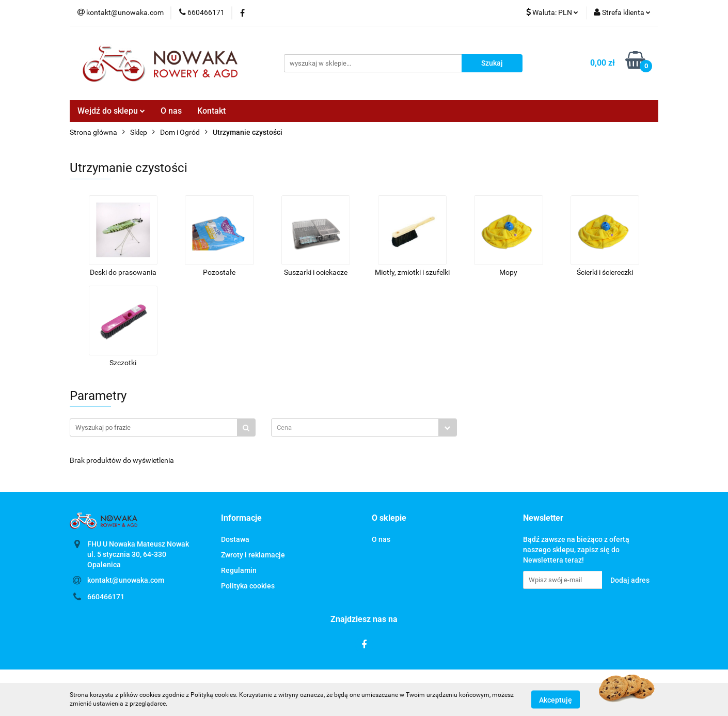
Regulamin (239, 570)
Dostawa (235, 539)
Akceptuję (556, 699)
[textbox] (355, 427)
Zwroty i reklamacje (253, 555)
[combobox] (364, 427)
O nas (171, 111)
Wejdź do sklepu (111, 111)
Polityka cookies (248, 586)
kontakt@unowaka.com (126, 580)
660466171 (106, 597)
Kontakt (211, 111)
